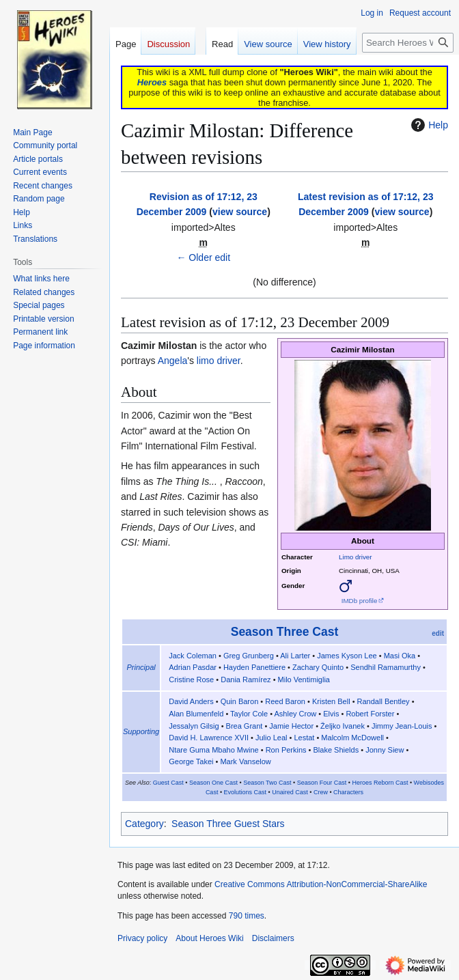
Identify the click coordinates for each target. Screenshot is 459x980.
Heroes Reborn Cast (380, 783)
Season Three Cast (285, 632)
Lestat (304, 738)
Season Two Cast (267, 783)
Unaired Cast (290, 792)
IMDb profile (360, 601)
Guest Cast (168, 783)
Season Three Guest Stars (228, 824)
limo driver (219, 361)
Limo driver (355, 557)
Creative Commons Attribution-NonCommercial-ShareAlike (321, 884)
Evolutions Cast (246, 792)
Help (428, 125)
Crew (321, 792)
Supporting (141, 731)
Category (144, 824)
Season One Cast (213, 783)
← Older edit (203, 257)
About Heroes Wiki (209, 938)
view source (240, 212)
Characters (348, 792)
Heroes (152, 82)
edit (438, 633)
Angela (173, 361)
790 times (247, 916)
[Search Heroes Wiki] (408, 43)
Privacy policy (142, 938)
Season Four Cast (322, 783)
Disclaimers (273, 938)
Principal (141, 667)
